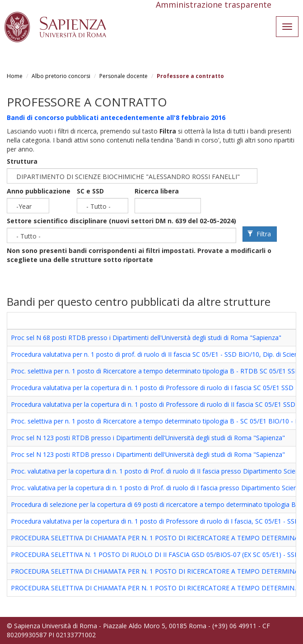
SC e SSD (90, 191)
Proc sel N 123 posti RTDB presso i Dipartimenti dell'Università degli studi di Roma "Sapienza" (148, 438)
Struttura (22, 161)
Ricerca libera (157, 191)
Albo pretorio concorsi (61, 76)
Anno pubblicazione (39, 191)
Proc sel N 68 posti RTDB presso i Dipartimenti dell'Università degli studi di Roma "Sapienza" (146, 338)
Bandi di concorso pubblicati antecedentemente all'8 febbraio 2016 (116, 117)
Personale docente (124, 76)
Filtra (259, 234)
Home (15, 76)
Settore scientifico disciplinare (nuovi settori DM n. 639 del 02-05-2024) (121, 221)
